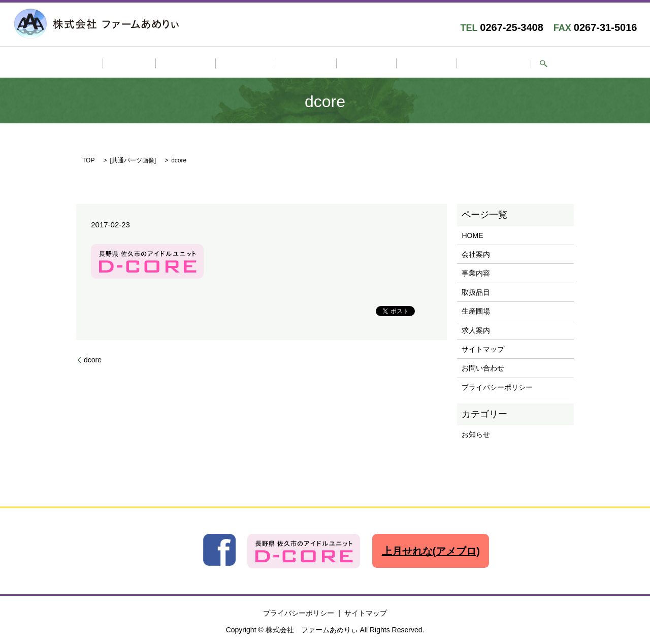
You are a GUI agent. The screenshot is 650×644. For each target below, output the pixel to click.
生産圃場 (352, 64)
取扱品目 (306, 64)
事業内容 (260, 64)
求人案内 (398, 64)
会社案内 (214, 64)
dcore (93, 358)
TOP (88, 159)
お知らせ (476, 433)
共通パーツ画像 (133, 159)
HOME (172, 64)
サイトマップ (483, 347)
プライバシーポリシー (497, 385)
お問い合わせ (451, 64)
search (494, 64)
